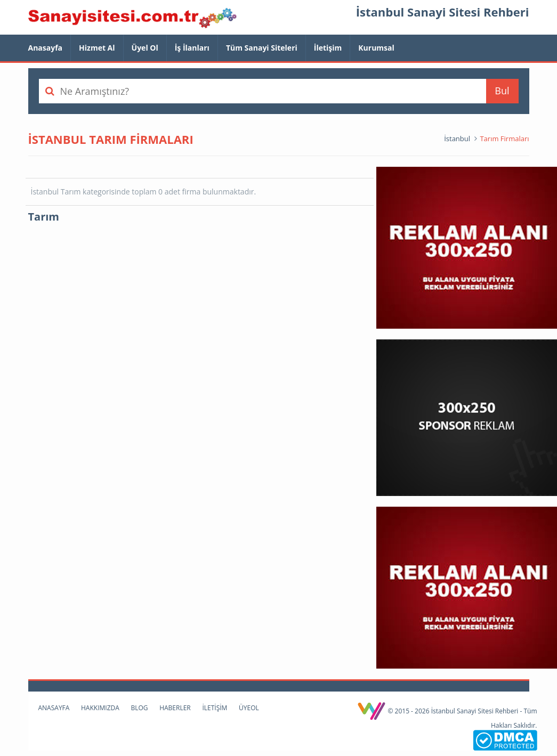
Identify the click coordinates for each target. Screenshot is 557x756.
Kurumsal (376, 48)
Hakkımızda (100, 708)
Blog (139, 708)
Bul (502, 91)
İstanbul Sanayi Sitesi (132, 19)
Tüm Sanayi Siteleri (262, 48)
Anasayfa (46, 48)
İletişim (328, 48)
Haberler (175, 708)
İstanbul (457, 139)
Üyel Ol (145, 48)
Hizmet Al (97, 48)
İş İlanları (192, 48)
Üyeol (249, 708)
